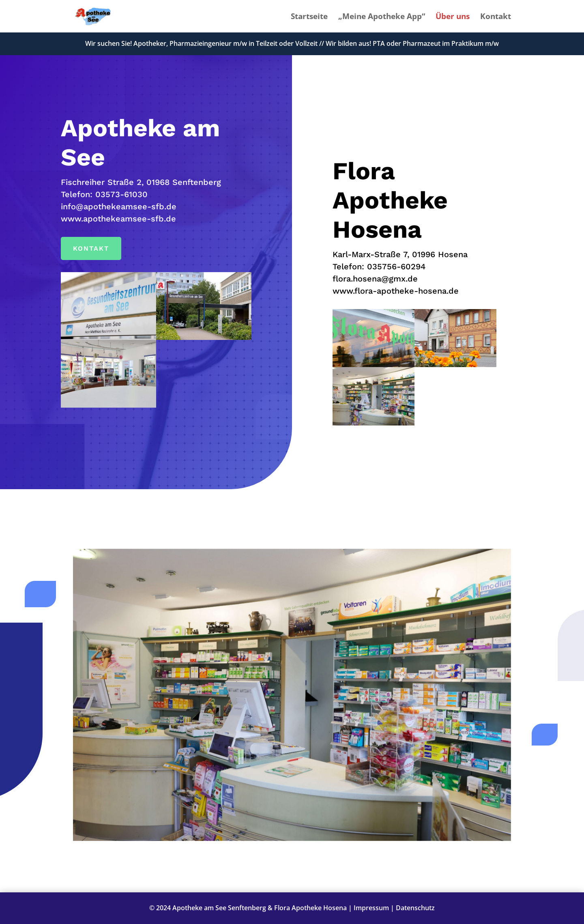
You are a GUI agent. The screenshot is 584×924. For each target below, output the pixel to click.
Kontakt (496, 17)
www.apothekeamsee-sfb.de (118, 219)
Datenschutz (415, 908)
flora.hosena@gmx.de (375, 279)
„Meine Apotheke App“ (382, 17)
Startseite (309, 17)
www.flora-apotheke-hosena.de (396, 291)
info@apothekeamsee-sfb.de (119, 206)
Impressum (371, 908)
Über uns (453, 17)
